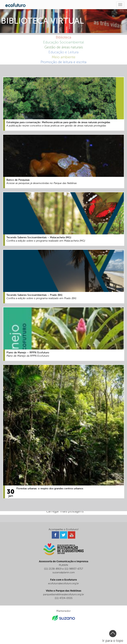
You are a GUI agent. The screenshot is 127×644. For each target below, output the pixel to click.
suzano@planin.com (64, 572)
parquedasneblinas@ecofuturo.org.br (64, 594)
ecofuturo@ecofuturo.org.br (63, 583)
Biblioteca (63, 37)
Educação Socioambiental (63, 42)
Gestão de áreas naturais (64, 47)
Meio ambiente (64, 57)
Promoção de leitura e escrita (63, 62)
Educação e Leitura (63, 52)
